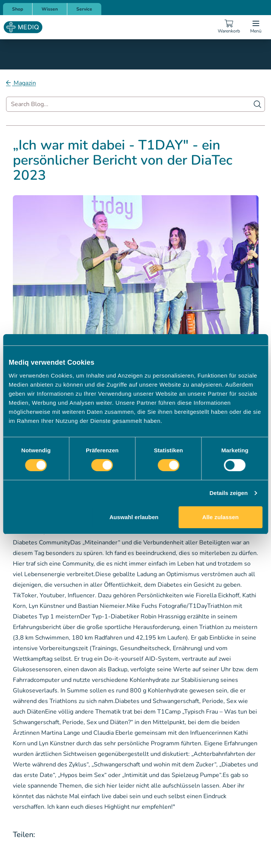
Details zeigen (228, 493)
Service (84, 9)
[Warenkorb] (229, 27)
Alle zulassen (220, 517)
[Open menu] (256, 27)
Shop (18, 9)
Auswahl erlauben (134, 517)
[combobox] (135, 104)
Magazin (24, 83)
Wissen (50, 9)
